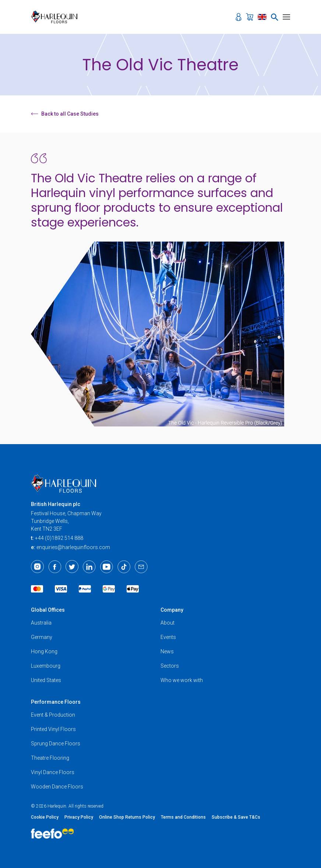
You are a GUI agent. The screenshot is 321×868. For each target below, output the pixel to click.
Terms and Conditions (183, 817)
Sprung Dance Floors (56, 744)
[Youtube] (107, 567)
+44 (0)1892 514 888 (59, 538)
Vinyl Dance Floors (53, 772)
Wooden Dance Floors (57, 787)
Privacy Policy (79, 817)
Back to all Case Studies (65, 114)
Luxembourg (46, 666)
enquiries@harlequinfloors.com (73, 547)
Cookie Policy (45, 817)
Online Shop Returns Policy (127, 817)
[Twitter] (72, 567)
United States (46, 680)
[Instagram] (37, 567)
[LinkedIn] (89, 567)
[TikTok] (124, 567)
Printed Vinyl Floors (53, 729)
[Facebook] (55, 567)
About (167, 623)
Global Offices (48, 610)
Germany (42, 637)
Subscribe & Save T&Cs (236, 817)
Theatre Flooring (50, 758)
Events (168, 637)
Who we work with (182, 680)
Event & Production (53, 715)
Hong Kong (44, 651)
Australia (41, 623)
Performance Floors (56, 702)
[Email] (141, 567)
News (167, 651)
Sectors (170, 666)
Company (172, 610)
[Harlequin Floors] (57, 17)
